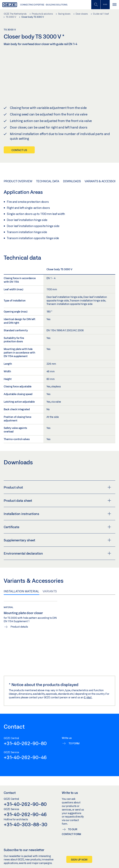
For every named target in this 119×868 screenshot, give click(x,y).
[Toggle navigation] (114, 5)
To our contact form (71, 825)
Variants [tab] (50, 585)
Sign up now (79, 853)
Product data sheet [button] (57, 494)
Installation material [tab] (21, 585)
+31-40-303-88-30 (25, 818)
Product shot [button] (57, 481)
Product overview (18, 175)
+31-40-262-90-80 (25, 737)
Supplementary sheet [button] (57, 534)
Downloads (72, 175)
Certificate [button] (57, 521)
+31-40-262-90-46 (25, 751)
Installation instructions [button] (57, 508)
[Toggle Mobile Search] (96, 5)
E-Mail (88, 691)
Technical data (48, 175)
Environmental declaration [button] (57, 547)
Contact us (19, 144)
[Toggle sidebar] (105, 5)
